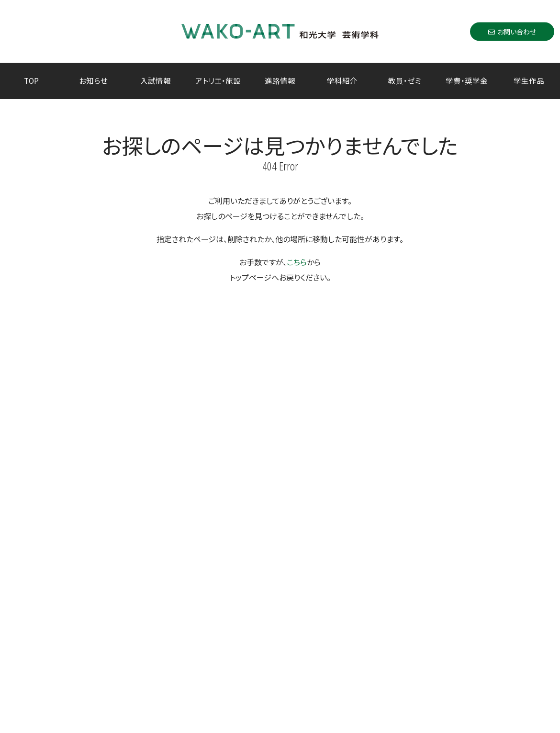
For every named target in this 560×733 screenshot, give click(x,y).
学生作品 (529, 80)
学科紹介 (342, 80)
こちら (297, 262)
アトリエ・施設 (218, 80)
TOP (31, 80)
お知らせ (93, 80)
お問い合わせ (512, 31)
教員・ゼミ (405, 80)
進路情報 (280, 80)
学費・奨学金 (467, 80)
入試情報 (156, 80)
